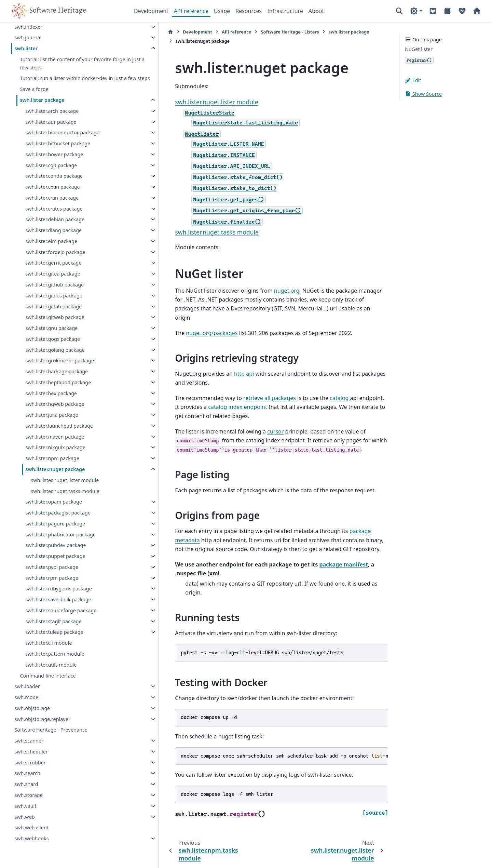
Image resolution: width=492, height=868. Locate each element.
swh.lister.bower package (54, 154)
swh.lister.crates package (54, 208)
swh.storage (28, 795)
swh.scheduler (31, 752)
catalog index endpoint (172, 398)
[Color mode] (416, 11)
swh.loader (27, 686)
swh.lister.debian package (55, 219)
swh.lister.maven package (55, 436)
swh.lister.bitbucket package (58, 143)
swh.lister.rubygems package (58, 589)
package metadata (340, 522)
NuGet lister (419, 49)
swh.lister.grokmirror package (60, 360)
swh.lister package (42, 100)
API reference (191, 11)
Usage (222, 11)
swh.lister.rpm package (52, 578)
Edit (413, 80)
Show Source (423, 94)
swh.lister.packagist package (58, 513)
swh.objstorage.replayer (42, 719)
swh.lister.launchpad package (59, 426)
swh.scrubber (30, 762)
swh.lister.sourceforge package (61, 610)
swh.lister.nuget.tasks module (65, 491)
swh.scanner (29, 741)
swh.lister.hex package (51, 393)
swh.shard (26, 784)
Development (151, 11)
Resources (249, 11)
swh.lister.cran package (52, 198)
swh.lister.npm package (52, 458)
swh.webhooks (31, 838)
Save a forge (34, 89)
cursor (243, 422)
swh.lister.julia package (52, 415)
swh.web (24, 817)
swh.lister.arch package (52, 111)
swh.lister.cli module (49, 643)
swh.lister (26, 40)
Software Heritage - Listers (257, 32)
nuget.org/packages (179, 324)
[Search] (399, 11)
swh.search (27, 773)
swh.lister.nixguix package (55, 447)
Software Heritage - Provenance (51, 730)
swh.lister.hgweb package (55, 404)
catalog (306, 389)
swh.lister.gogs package (53, 339)
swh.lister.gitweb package (55, 317)
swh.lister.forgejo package (55, 252)
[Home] (138, 32)
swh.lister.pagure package (55, 524)
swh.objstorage (32, 708)
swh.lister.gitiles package (54, 296)
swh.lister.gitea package (53, 274)
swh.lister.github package (54, 285)
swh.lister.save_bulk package (58, 599)
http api (211, 365)
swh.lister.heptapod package (58, 382)
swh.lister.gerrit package (53, 263)
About (316, 11)
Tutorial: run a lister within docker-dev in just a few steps (66, 74)
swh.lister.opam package (53, 502)
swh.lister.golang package (55, 350)
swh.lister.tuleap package (54, 632)
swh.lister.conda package (54, 176)
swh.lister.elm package (51, 241)
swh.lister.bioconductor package (62, 132)
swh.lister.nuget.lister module (65, 480)
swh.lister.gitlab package (53, 306)
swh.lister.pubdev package (56, 545)
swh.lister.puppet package (55, 556)
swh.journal (28, 29)
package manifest (311, 555)
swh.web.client (31, 827)
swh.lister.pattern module (55, 654)
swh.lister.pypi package (52, 567)
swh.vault (25, 806)
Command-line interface (48, 675)
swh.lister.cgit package (51, 165)
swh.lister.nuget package (55, 469)
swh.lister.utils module (51, 665)
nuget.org (254, 291)
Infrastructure (285, 11)
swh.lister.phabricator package (60, 534)
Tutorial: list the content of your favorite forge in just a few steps (66, 55)
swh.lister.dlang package (53, 230)
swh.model (27, 697)
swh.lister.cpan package (52, 187)
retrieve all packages (237, 389)
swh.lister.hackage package (57, 371)
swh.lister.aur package (51, 122)
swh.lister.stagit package (53, 621)
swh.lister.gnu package (51, 328)
